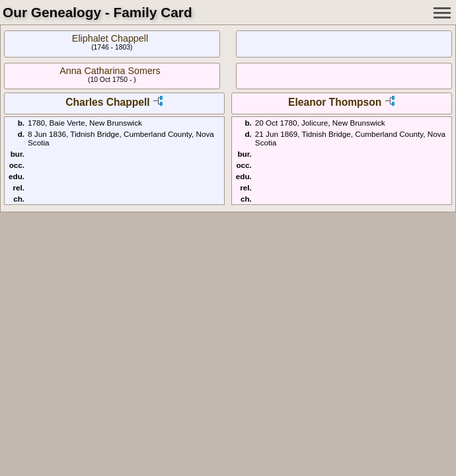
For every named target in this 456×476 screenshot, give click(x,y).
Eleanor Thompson (335, 102)
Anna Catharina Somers (110, 71)
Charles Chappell (107, 102)
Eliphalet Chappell (110, 38)
